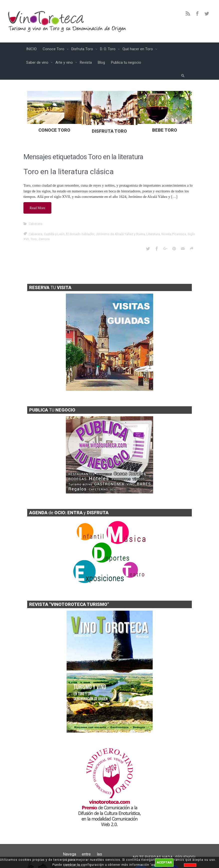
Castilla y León (54, 233)
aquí (155, 865)
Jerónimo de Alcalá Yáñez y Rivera (120, 233)
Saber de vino (38, 62)
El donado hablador (80, 233)
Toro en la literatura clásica (69, 172)
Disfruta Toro (83, 49)
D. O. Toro (108, 49)
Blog (101, 62)
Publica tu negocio (126, 62)
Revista (86, 62)
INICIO (31, 49)
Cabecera (36, 223)
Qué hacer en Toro (138, 49)
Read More (38, 208)
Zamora (44, 238)
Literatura (153, 233)
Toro (34, 238)
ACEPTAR (164, 862)
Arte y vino (65, 62)
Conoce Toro (54, 49)
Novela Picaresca (174, 233)
